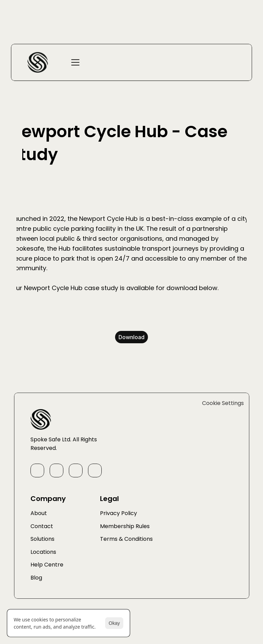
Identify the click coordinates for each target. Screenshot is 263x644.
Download (131, 337)
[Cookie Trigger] (223, 439)
